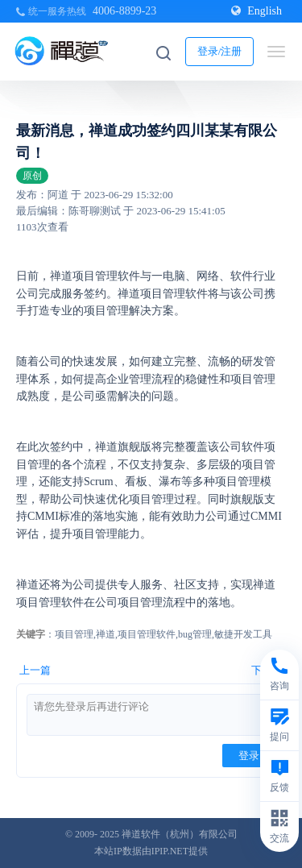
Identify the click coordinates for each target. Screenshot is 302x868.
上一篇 (35, 670)
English (256, 11)
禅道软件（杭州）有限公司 (180, 834)
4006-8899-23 (124, 11)
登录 (249, 756)
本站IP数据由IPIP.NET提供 (151, 851)
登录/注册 (220, 51)
